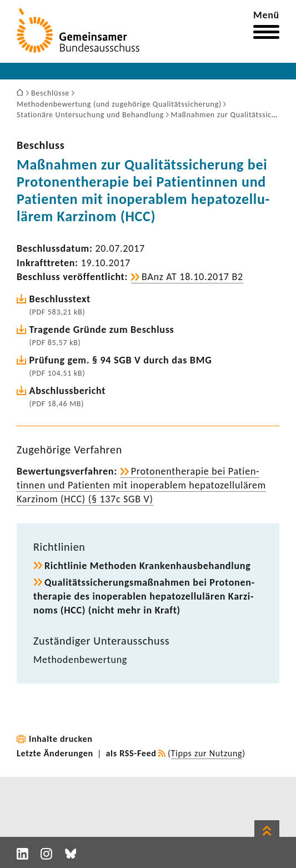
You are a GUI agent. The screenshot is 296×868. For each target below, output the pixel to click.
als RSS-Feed (131, 753)
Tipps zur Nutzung (207, 753)
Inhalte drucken (61, 739)
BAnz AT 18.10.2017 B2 (192, 277)
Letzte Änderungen (55, 753)
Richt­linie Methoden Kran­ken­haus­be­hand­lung (147, 566)
